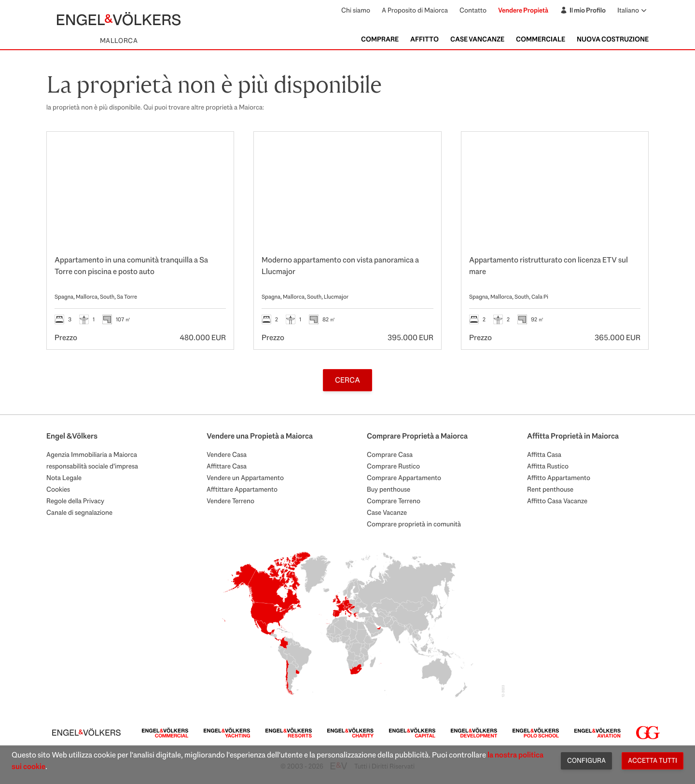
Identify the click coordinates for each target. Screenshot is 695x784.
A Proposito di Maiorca (415, 10)
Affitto (424, 39)
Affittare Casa (227, 466)
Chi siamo (356, 10)
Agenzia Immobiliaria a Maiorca (92, 454)
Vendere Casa (227, 454)
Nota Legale (64, 478)
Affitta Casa (544, 454)
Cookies (58, 489)
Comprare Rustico (393, 466)
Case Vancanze (477, 39)
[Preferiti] (216, 149)
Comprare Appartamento (404, 478)
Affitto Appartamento (559, 478)
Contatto (473, 10)
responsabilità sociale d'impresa (92, 466)
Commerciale (541, 39)
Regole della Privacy (75, 501)
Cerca (347, 380)
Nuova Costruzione (613, 39)
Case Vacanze (387, 512)
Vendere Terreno (230, 501)
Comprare (380, 39)
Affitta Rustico (548, 466)
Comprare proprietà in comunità (414, 524)
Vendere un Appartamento (245, 478)
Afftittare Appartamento (242, 489)
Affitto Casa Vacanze (557, 501)
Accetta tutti (653, 760)
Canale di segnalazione (79, 512)
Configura (586, 760)
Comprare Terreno (394, 501)
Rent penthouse (550, 489)
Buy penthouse (389, 489)
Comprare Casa (390, 454)
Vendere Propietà (523, 10)
